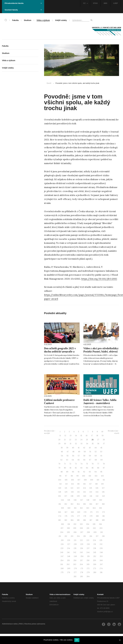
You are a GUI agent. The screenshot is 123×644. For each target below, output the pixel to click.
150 (101, 500)
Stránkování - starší (113, 432)
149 (94, 500)
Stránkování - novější (50, 432)
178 (85, 516)
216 (91, 536)
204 (62, 532)
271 (82, 568)
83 (81, 468)
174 (60, 516)
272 (88, 568)
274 (101, 568)
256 (75, 560)
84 (87, 468)
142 (97, 496)
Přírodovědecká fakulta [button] (23, 3)
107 (79, 480)
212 (66, 536)
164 (94, 508)
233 (62, 548)
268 (62, 568)
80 (65, 468)
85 (93, 468)
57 (79, 456)
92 (84, 472)
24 (81, 440)
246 (101, 552)
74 (81, 464)
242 (75, 552)
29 (59, 444)
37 (104, 444)
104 (60, 480)
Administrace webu (10, 624)
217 (97, 536)
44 (96, 448)
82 (76, 468)
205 (68, 532)
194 (88, 524)
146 (75, 500)
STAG (95, 3)
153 (72, 504)
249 (75, 556)
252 (95, 556)
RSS (21, 624)
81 (70, 468)
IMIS (106, 3)
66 (84, 460)
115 (78, 484)
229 (82, 544)
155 (85, 504)
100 (84, 476)
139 (78, 496)
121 (66, 488)
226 (62, 544)
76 (93, 464)
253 (101, 556)
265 (88, 564)
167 (66, 512)
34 (87, 444)
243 (81, 552)
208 (88, 532)
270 (75, 568)
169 (79, 512)
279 (88, 572)
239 (101, 548)
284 (88, 577)
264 (81, 564)
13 (71, 436)
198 (68, 528)
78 (104, 464)
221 (75, 540)
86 (98, 468)
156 (91, 504)
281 (101, 572)
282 (75, 577)
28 (104, 440)
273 (95, 568)
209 (95, 532)
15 (81, 436)
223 (88, 540)
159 (63, 508)
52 (96, 452)
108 (85, 480)
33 (81, 444)
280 (95, 572)
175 (66, 516)
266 (95, 564)
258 (88, 560)
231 (95, 544)
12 (65, 436)
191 (69, 524)
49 (79, 452)
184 (72, 520)
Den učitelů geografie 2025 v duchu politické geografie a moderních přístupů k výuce (60, 352)
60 (96, 456)
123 (78, 488)
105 (66, 480)
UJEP (116, 3)
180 (97, 516)
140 (85, 496)
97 (66, 476)
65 (79, 460)
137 (66, 496)
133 (91, 492)
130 (72, 492)
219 (62, 540)
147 (82, 500)
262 (68, 564)
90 (73, 472)
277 (75, 572)
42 (84, 448)
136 (60, 496)
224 (94, 540)
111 (104, 480)
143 (103, 496)
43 (90, 448)
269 (69, 568)
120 (60, 488)
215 (85, 536)
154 (78, 504)
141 (91, 496)
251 (88, 556)
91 (79, 472)
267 (101, 564)
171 (91, 512)
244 (88, 552)
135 (103, 492)
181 (104, 516)
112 (61, 484)
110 (98, 480)
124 (84, 488)
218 (103, 536)
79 (59, 468)
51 (90, 452)
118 (96, 484)
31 (70, 444)
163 (88, 508)
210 (101, 532)
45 (101, 448)
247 (62, 556)
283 (81, 577)
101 (90, 476)
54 (62, 456)
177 (79, 516)
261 (62, 564)
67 (90, 460)
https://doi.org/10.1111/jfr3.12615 (99, 279)
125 (91, 488)
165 (101, 508)
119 (102, 484)
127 (103, 488)
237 (88, 548)
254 (62, 560)
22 (70, 440)
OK (77, 640)
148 (88, 500)
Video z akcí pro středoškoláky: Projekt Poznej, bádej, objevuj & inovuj (101, 352)
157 (97, 504)
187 (91, 520)
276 (69, 572)
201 (88, 528)
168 (72, 512)
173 (104, 512)
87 (104, 468)
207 (82, 532)
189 (103, 520)
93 (90, 472)
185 (78, 520)
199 (75, 528)
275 (62, 572)
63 (67, 460)
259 (94, 560)
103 (102, 476)
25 (87, 440)
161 (75, 508)
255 (68, 560)
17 (92, 436)
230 (88, 544)
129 (66, 492)
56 (73, 456)
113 (66, 484)
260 (101, 560)
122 (72, 488)
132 (85, 492)
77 (98, 464)
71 (65, 464)
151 (60, 504)
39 (67, 448)
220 (69, 540)
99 (77, 476)
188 (97, 520)
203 (101, 528)
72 (70, 464)
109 (92, 480)
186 (85, 520)
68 (96, 460)
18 (97, 436)
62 (61, 460)
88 (62, 472)
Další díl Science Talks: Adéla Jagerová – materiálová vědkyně (100, 403)
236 (82, 548)
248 (69, 556)
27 (98, 440)
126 (97, 488)
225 (101, 540)
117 (90, 484)
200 (81, 528)
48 (73, 452)
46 (62, 452)
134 (97, 492)
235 (75, 548)
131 (78, 492)
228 (75, 544)
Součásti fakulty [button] (23, 10)
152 (66, 504)
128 (60, 492)
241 (68, 552)
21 (65, 440)
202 (94, 528)
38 (62, 448)
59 (90, 456)
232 (101, 544)
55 (68, 456)
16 (87, 436)
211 (60, 536)
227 (69, 544)
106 (73, 480)
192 (75, 524)
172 (97, 512)
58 (84, 456)
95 (101, 472)
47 (68, 452)
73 (76, 464)
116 (84, 484)
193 (81, 524)
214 (78, 536)
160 (69, 508)
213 (72, 536)
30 (65, 444)
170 (85, 512)
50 (85, 452)
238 (95, 548)
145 (69, 500)
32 (76, 444)
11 (60, 436)
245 (95, 552)
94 (96, 472)
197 (62, 528)
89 (67, 472)
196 (100, 524)
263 (75, 564)
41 (79, 448)
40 (73, 448)
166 (60, 512)
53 (101, 452)
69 (101, 460)
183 (66, 520)
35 (93, 444)
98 (72, 476)
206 (75, 532)
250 (82, 556)
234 (68, 548)
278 (82, 572)
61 (101, 456)
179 (91, 516)
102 (96, 476)
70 (59, 464)
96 (60, 476)
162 (81, 508)
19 (103, 436)
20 (59, 440)
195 (94, 524)
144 (62, 500)
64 (73, 460)
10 (102, 432)
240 (62, 552)
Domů (49, 83)
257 (81, 560)
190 (62, 524)
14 (76, 436)
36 (98, 444)
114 (72, 484)
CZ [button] (85, 3)
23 (76, 440)
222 (81, 540)
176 (72, 516)
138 (72, 496)
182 (60, 520)
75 (87, 464)
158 (103, 504)
